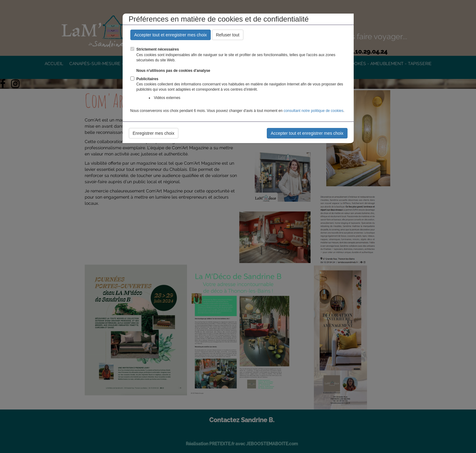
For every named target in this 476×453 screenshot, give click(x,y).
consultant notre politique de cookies (313, 111)
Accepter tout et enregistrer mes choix (171, 35)
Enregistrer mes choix (154, 133)
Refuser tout (228, 35)
